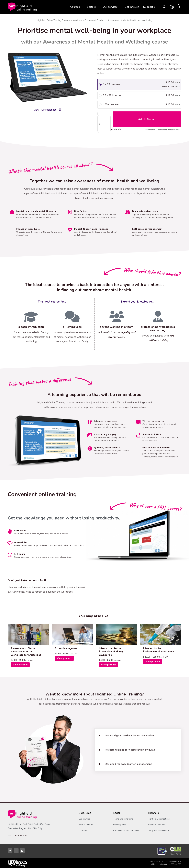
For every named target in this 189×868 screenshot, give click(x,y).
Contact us (84, 830)
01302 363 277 (20, 836)
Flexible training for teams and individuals (130, 750)
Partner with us (86, 825)
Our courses (84, 819)
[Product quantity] (104, 124)
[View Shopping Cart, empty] (179, 7)
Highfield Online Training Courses (53, 20)
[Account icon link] (172, 7)
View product (20, 665)
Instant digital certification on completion (129, 736)
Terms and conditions (123, 819)
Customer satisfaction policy (126, 830)
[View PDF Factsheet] (60, 110)
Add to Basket (147, 119)
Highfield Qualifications (159, 819)
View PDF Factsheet (45, 110)
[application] (81, 7)
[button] (165, 7)
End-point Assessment (158, 830)
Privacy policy (120, 825)
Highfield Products (157, 825)
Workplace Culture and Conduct (89, 20)
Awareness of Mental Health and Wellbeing (130, 20)
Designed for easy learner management (128, 764)
